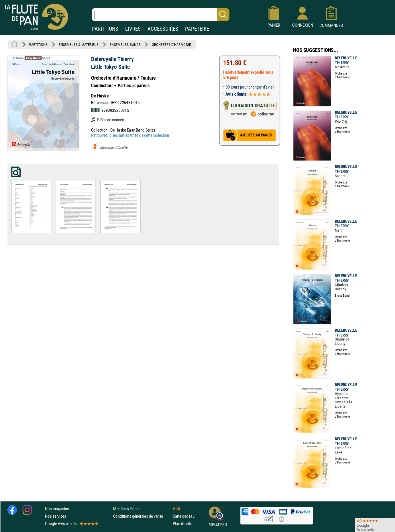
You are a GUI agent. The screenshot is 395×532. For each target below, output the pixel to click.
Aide (177, 508)
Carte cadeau (184, 516)
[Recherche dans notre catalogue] (161, 15)
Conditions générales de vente (142, 516)
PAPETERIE (197, 29)
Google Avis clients (71, 524)
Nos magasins (57, 509)
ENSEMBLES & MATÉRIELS (79, 44)
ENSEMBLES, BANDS (125, 44)
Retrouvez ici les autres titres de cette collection (130, 135)
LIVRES (133, 29)
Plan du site (182, 524)
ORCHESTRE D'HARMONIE (171, 44)
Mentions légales (127, 509)
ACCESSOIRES (163, 29)
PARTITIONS (105, 29)
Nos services (55, 516)
